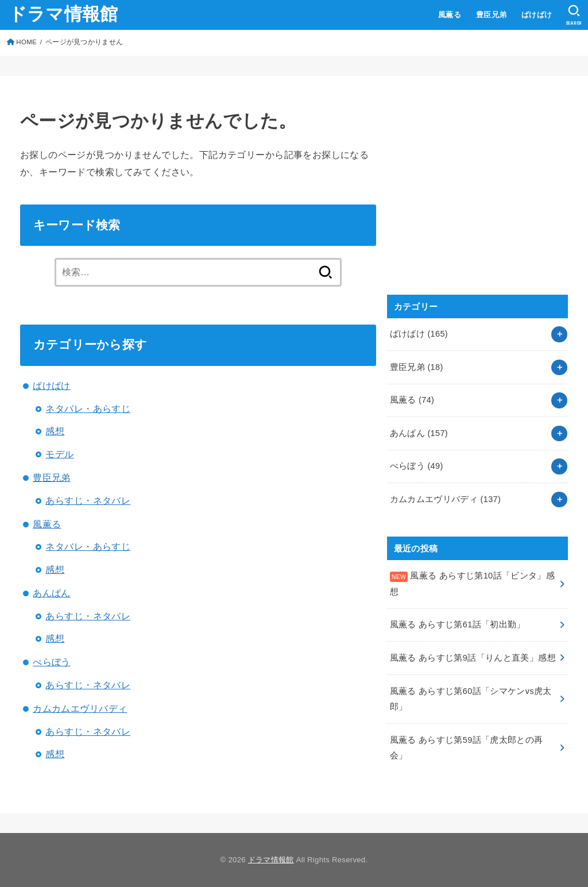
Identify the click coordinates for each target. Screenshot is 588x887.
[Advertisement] (473, 198)
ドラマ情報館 (63, 14)
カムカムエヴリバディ (80, 708)
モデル (59, 454)
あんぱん (52, 593)
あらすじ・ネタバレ (88, 500)
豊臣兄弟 (492, 15)
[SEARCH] (574, 15)
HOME (26, 42)
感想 (55, 431)
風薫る (450, 15)
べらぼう (52, 662)
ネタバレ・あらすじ (88, 408)
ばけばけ (537, 15)
